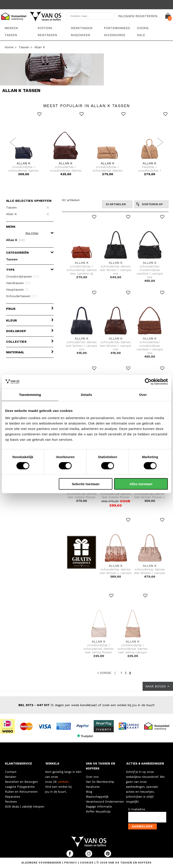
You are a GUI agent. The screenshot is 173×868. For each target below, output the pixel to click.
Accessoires (115, 35)
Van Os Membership (100, 782)
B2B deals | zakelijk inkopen (25, 807)
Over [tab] (143, 395)
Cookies (87, 863)
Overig (143, 28)
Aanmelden (142, 826)
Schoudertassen (22, 296)
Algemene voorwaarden (42, 863)
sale (141, 35)
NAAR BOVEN (158, 686)
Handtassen (18, 283)
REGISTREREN (146, 16)
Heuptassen (17, 289)
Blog (89, 792)
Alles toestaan (141, 484)
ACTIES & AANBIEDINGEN (145, 764)
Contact (11, 772)
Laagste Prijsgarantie (20, 787)
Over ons (92, 777)
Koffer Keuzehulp (98, 812)
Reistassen (47, 35)
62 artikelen (71, 200)
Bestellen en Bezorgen (21, 782)
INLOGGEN (126, 16)
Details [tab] (86, 395)
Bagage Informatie (99, 807)
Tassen (11, 35)
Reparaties (13, 797)
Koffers (45, 28)
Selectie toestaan (86, 484)
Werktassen (82, 28)
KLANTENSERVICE (18, 764)
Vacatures (93, 787)
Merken (11, 28)
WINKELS (52, 764)
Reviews (11, 802)
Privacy (71, 863)
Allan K (40, 47)
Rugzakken (80, 35)
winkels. (64, 782)
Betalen (11, 777)
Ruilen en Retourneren (21, 792)
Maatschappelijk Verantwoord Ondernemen (105, 799)
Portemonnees (117, 28)
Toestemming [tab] (30, 395)
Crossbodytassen (23, 276)
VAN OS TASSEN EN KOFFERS (100, 766)
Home (9, 47)
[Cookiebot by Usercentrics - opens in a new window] (148, 382)
